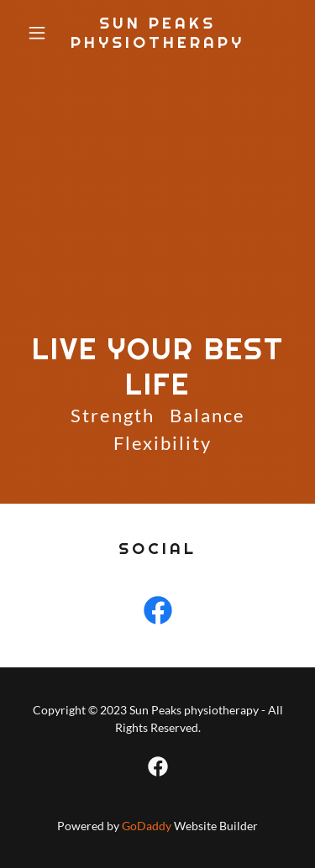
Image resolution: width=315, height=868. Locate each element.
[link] (157, 42)
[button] (41, 33)
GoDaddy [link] (147, 826)
